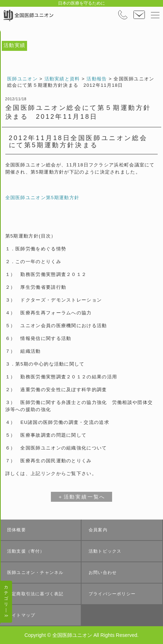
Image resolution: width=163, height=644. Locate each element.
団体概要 (17, 530)
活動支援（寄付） (26, 551)
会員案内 (98, 530)
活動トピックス (105, 551)
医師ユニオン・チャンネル (35, 573)
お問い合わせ (103, 573)
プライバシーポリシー (112, 594)
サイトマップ (21, 615)
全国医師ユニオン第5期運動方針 (43, 198)
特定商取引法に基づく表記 (35, 594)
